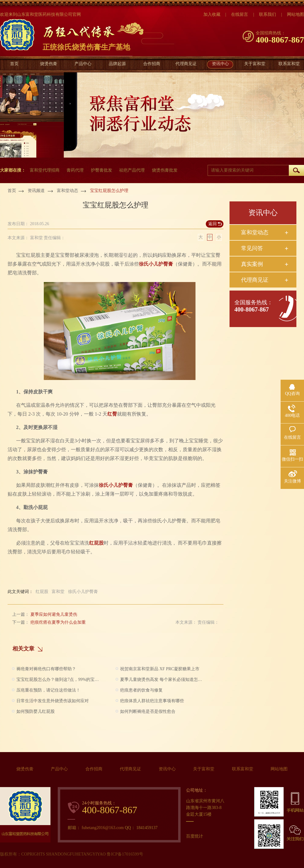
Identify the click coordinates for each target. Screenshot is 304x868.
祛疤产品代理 (132, 170)
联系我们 (268, 14)
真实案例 (252, 264)
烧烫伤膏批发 (165, 170)
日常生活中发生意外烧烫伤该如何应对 (53, 701)
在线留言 (240, 14)
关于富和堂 (255, 64)
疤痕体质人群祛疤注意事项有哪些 (152, 701)
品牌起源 (117, 64)
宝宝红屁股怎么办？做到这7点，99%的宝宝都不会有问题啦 (58, 680)
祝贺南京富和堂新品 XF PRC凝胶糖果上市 (160, 669)
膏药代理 (75, 170)
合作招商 (152, 64)
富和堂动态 (67, 191)
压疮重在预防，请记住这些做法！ (48, 690)
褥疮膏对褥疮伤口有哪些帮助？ (46, 669)
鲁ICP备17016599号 (125, 854)
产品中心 (83, 64)
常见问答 (252, 248)
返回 (212, 224)
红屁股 (96, 543)
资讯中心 (220, 64)
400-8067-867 (252, 309)
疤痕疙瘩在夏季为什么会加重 (58, 622)
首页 (14, 64)
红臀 (112, 414)
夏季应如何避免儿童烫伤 (54, 614)
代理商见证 (186, 64)
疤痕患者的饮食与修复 (141, 690)
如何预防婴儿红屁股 (36, 711)
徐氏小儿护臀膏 (156, 264)
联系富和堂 (289, 64)
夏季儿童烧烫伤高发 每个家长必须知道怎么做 (162, 680)
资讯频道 (36, 191)
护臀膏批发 (102, 170)
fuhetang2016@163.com (103, 828)
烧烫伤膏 (49, 64)
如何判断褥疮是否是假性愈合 (148, 711)
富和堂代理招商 (45, 170)
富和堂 (58, 592)
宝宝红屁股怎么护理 (109, 191)
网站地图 (279, 769)
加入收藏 (212, 14)
